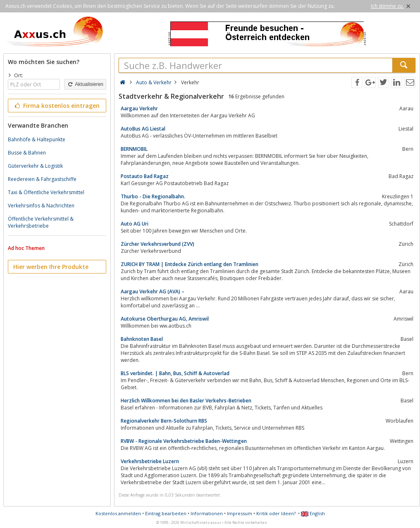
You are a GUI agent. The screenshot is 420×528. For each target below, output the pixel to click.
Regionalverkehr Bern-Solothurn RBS (164, 421)
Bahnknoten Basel (142, 339)
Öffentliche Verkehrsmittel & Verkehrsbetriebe (41, 222)
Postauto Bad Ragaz (145, 176)
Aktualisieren (85, 84)
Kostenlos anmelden (118, 513)
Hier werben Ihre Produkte (51, 267)
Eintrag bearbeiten (166, 513)
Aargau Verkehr (139, 108)
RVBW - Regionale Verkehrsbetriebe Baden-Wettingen (184, 441)
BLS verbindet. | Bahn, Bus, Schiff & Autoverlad (175, 373)
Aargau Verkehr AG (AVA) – (153, 291)
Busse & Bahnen (27, 153)
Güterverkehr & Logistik (35, 166)
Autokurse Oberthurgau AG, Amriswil (165, 319)
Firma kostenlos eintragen (56, 106)
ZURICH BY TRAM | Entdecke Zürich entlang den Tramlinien (190, 264)
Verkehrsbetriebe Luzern (150, 461)
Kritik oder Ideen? (276, 513)
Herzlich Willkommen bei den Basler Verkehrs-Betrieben (186, 401)
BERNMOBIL (134, 149)
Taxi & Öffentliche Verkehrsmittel (46, 192)
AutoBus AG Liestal (143, 129)
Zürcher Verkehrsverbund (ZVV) (157, 244)
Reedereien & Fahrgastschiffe (42, 179)
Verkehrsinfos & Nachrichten (41, 206)
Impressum (240, 513)
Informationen (207, 513)
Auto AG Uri (135, 224)
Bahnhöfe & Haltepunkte (37, 139)
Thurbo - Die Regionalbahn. (153, 196)
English (313, 513)
